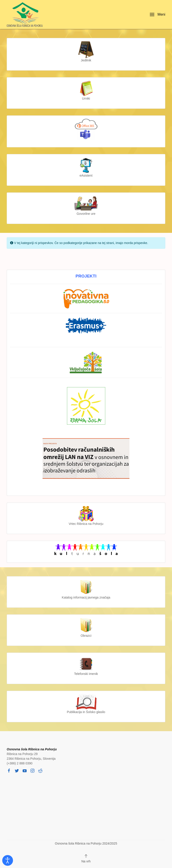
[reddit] (40, 770)
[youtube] (25, 770)
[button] (158, 15)
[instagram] (32, 770)
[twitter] (17, 770)
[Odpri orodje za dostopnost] (8, 860)
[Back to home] (26, 15)
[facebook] (9, 770)
